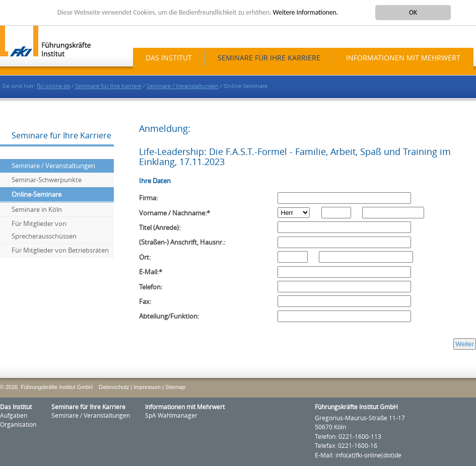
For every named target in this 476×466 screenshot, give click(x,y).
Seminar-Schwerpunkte (47, 180)
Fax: (145, 302)
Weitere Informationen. (306, 12)
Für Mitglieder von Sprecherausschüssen (44, 230)
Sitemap (175, 387)
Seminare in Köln (37, 210)
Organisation (18, 425)
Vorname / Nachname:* (175, 213)
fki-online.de (53, 86)
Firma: (148, 198)
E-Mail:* (151, 272)
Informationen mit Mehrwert (403, 58)
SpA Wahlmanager (171, 416)
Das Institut (169, 58)
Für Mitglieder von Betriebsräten (60, 250)
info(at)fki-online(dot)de (368, 455)
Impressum (147, 387)
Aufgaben (14, 416)
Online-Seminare (37, 195)
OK (413, 12)
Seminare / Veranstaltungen (183, 86)
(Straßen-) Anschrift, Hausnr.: (182, 242)
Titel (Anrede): (160, 228)
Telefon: (151, 287)
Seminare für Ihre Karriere (269, 58)
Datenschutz (114, 387)
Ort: (145, 257)
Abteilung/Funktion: (169, 316)
